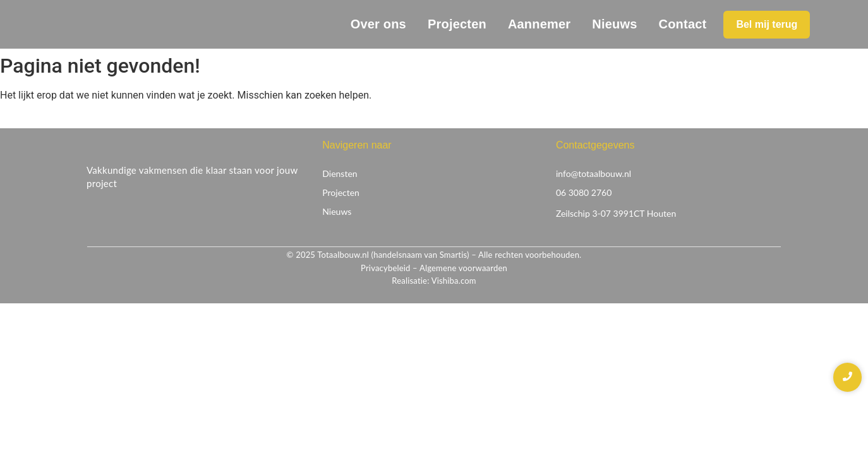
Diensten (340, 173)
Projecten (457, 24)
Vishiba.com (454, 281)
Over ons (378, 24)
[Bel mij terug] (767, 25)
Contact (683, 24)
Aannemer (539, 24)
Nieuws (614, 24)
